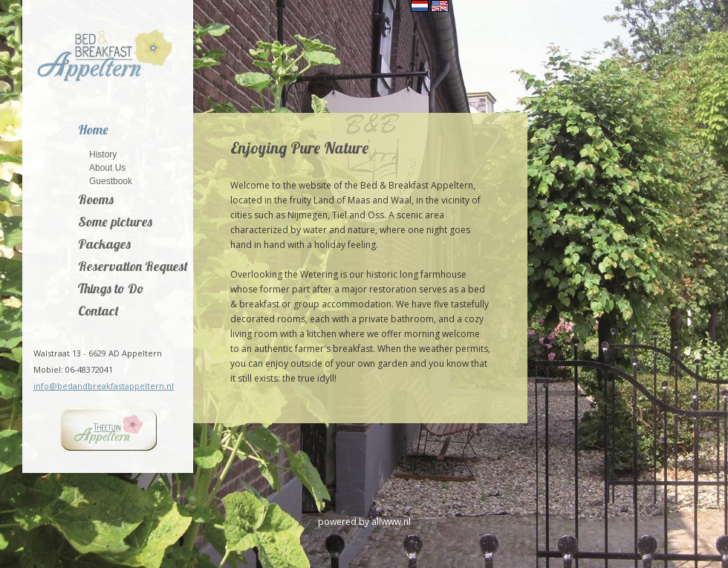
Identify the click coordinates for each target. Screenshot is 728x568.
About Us (107, 167)
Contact (98, 312)
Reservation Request (133, 267)
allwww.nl (391, 522)
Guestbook (111, 181)
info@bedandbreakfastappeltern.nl (104, 386)
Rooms (96, 200)
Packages (104, 245)
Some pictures (115, 223)
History (103, 154)
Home (93, 131)
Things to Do (111, 290)
